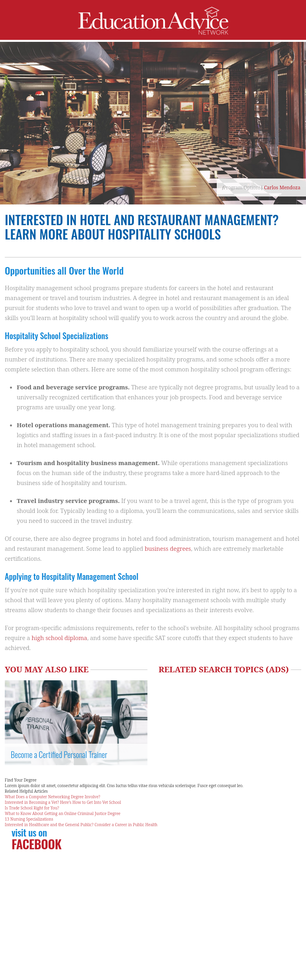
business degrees (168, 548)
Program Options (242, 188)
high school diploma (59, 638)
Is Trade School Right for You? (32, 808)
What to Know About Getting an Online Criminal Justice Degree (63, 813)
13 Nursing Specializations (29, 819)
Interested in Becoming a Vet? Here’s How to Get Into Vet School (63, 802)
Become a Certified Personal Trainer (59, 754)
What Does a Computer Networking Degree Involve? (53, 797)
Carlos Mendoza (282, 188)
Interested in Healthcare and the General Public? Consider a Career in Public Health (81, 825)
